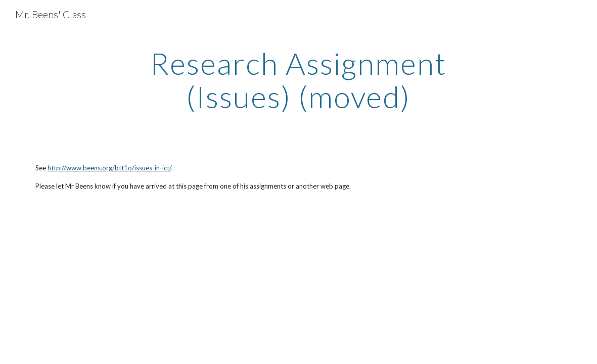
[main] (298, 80)
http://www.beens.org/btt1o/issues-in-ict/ (109, 168)
